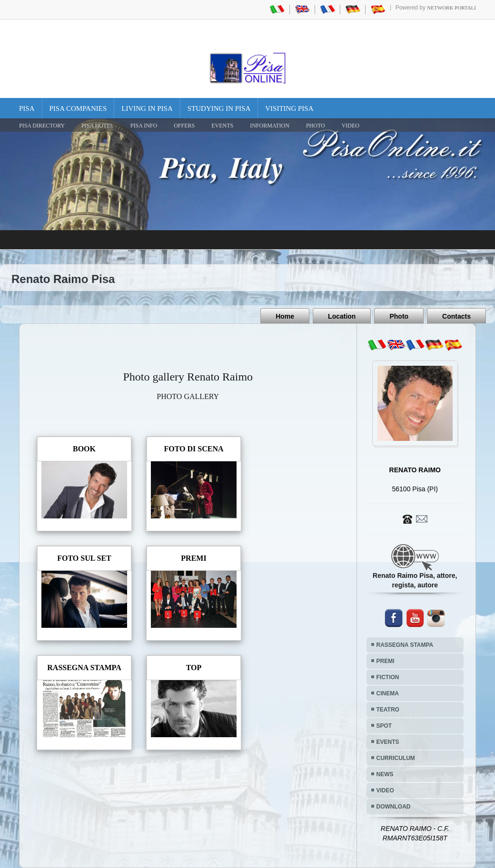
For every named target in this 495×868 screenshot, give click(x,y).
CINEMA (388, 693)
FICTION (388, 677)
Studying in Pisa (219, 108)
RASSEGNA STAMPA (405, 645)
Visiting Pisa (289, 108)
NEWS (385, 774)
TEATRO (388, 710)
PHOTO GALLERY (188, 396)
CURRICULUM (396, 758)
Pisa (27, 108)
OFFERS (184, 126)
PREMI (386, 661)
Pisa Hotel (98, 126)
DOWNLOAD (394, 807)
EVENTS (222, 126)
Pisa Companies (78, 108)
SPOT (384, 726)
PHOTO (316, 126)
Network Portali (451, 8)
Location (342, 316)
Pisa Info (144, 126)
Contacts (456, 316)
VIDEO (351, 126)
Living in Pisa (147, 108)
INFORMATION (270, 126)
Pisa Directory (42, 126)
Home (285, 316)
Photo (399, 316)
